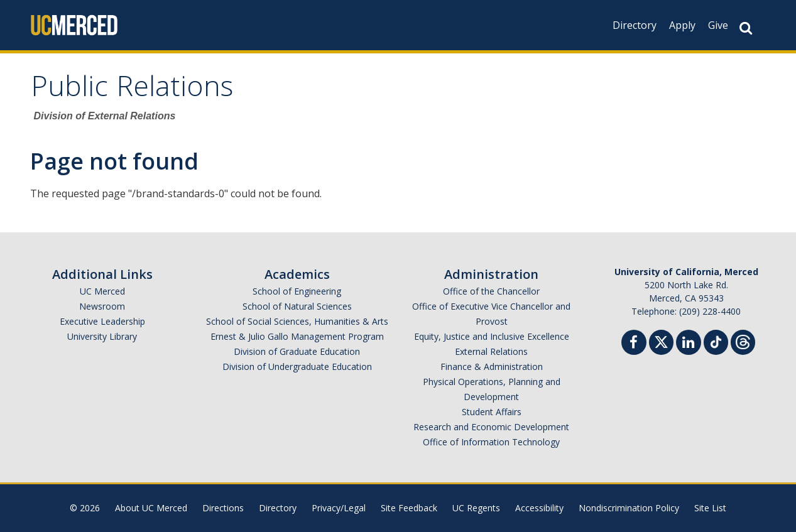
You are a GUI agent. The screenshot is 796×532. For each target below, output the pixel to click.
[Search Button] (746, 28)
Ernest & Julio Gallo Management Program (297, 336)
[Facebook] (634, 344)
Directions (223, 508)
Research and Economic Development (491, 427)
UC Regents (476, 508)
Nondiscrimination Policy (629, 508)
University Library (102, 336)
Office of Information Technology (491, 442)
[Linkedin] (689, 344)
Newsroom (102, 306)
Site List (710, 508)
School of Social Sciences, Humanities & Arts (297, 321)
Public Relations (132, 90)
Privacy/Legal (339, 508)
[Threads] (743, 341)
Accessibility (539, 508)
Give (718, 25)
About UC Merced (151, 508)
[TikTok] (716, 341)
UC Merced (102, 291)
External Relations (491, 351)
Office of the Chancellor (491, 291)
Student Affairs (492, 412)
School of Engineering (297, 291)
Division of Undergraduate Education (297, 366)
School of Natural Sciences (297, 306)
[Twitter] (661, 341)
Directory (635, 25)
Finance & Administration (492, 366)
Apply (682, 25)
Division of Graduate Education (297, 351)
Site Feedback (409, 508)
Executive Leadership (102, 321)
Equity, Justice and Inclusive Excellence (492, 336)
